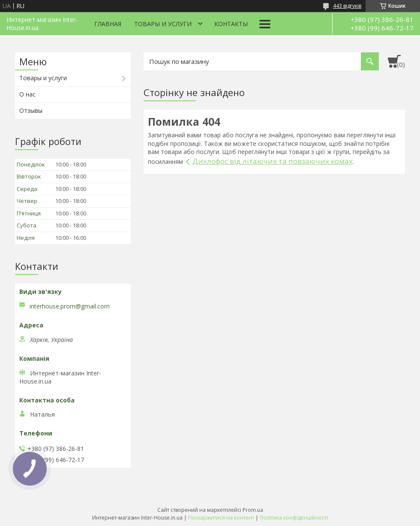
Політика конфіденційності (294, 518)
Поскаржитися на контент (221, 518)
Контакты (231, 24)
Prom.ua (253, 510)
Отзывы (31, 110)
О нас (27, 94)
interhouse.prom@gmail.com (70, 306)
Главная (108, 24)
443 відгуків (347, 6)
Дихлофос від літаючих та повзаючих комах (273, 161)
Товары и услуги (163, 24)
